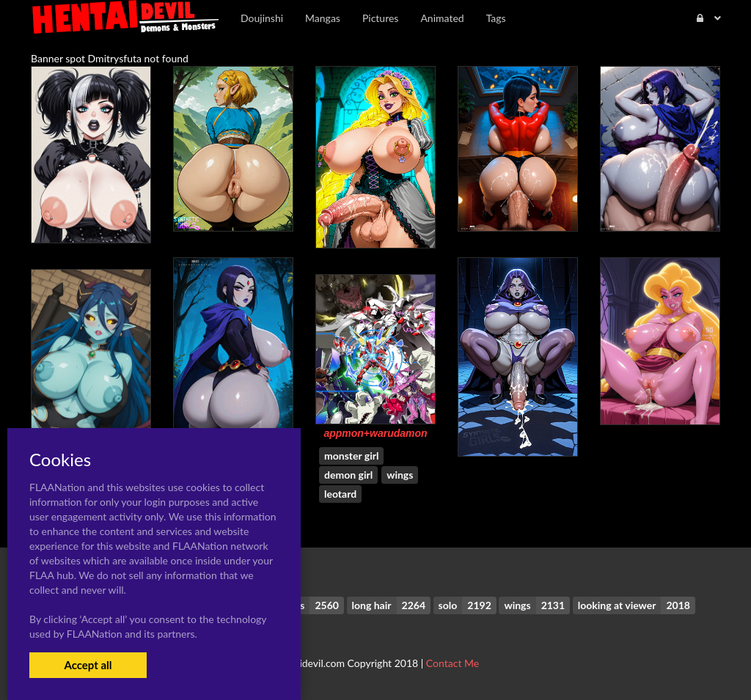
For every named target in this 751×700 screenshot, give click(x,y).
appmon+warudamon (375, 433)
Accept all (88, 665)
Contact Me (453, 663)
